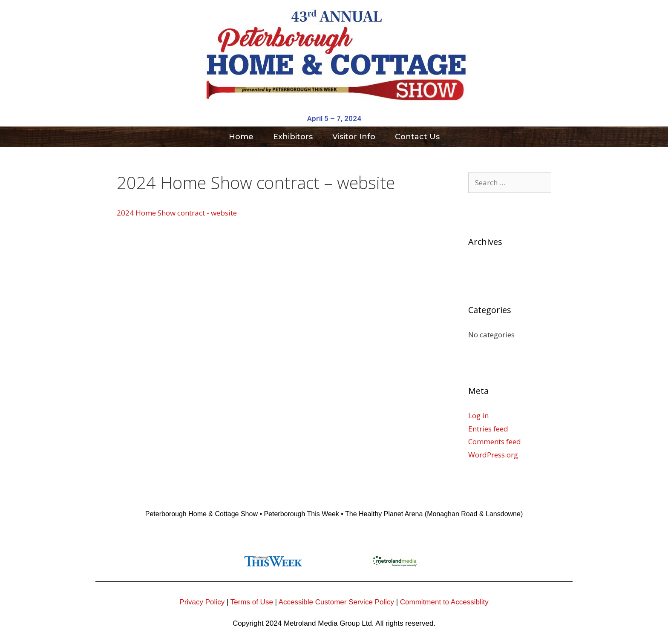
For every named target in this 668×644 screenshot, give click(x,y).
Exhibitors (293, 137)
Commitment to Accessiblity (444, 602)
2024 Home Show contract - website (177, 213)
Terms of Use (252, 602)
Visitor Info (354, 137)
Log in (478, 415)
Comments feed (495, 441)
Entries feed (488, 429)
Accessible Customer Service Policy (336, 602)
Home (241, 137)
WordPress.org (493, 455)
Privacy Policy (202, 602)
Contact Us (417, 137)
